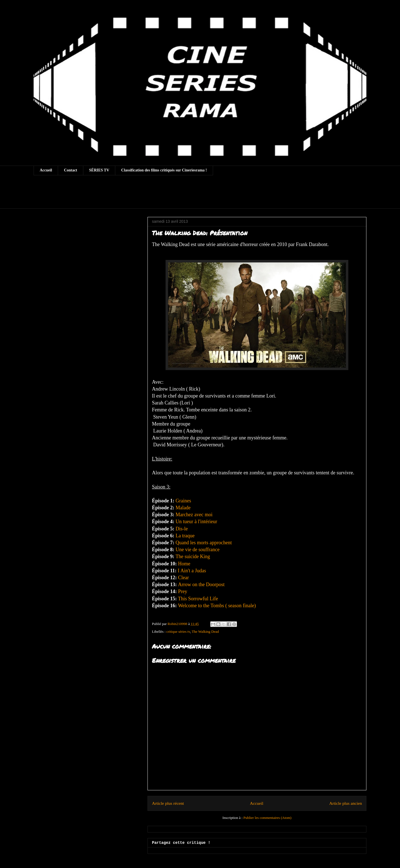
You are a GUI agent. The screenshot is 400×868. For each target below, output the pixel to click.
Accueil (46, 170)
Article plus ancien (346, 803)
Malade (182, 508)
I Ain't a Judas (192, 571)
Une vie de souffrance (197, 550)
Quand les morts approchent (204, 543)
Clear (183, 578)
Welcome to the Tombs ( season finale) (217, 606)
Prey (183, 591)
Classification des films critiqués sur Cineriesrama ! (164, 170)
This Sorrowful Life (198, 599)
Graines (183, 501)
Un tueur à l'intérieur (197, 522)
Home (185, 564)
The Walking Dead (205, 632)
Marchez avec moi (194, 515)
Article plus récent (168, 803)
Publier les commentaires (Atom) (267, 818)
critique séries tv (178, 632)
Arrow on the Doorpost (201, 584)
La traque (185, 536)
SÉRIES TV (99, 170)
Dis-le (182, 529)
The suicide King (193, 556)
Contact (70, 170)
